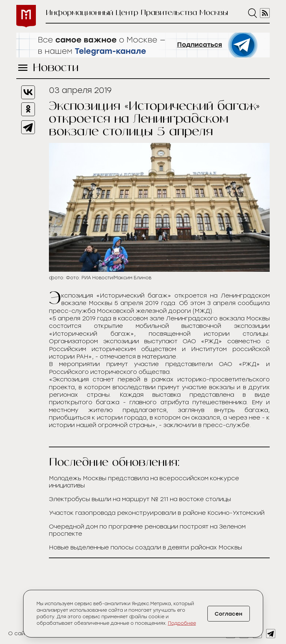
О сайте (20, 633)
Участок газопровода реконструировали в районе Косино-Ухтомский (157, 513)
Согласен (228, 614)
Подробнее (182, 623)
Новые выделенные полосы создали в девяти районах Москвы (145, 547)
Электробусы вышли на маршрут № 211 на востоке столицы (140, 499)
